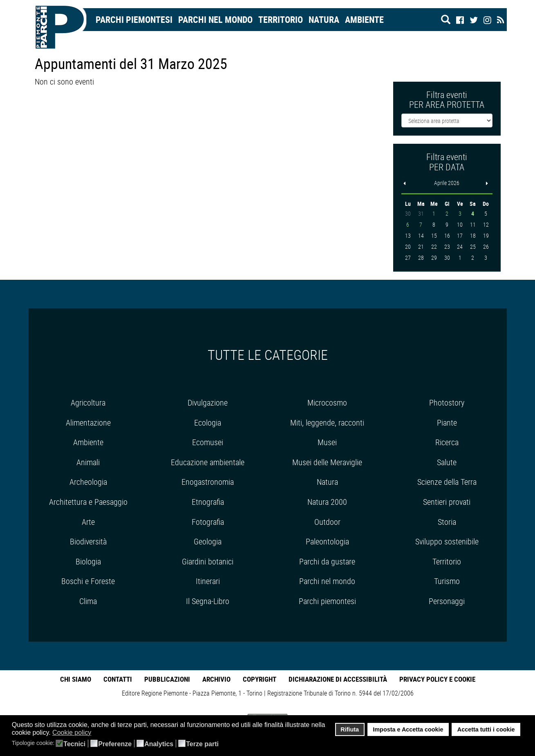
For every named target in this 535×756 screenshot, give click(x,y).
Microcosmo (327, 403)
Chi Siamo (76, 679)
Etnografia (208, 502)
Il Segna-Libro (208, 601)
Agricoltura (88, 403)
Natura (324, 19)
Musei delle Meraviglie (327, 462)
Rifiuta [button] (350, 729)
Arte (88, 522)
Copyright (260, 679)
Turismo (447, 581)
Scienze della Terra (447, 482)
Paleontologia (327, 541)
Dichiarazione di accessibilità (338, 679)
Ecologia (208, 423)
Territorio (281, 19)
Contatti (118, 679)
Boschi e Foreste (88, 581)
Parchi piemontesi (327, 601)
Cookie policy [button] (72, 733)
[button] (97, 733)
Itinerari (208, 581)
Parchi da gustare (327, 561)
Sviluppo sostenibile (447, 541)
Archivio (216, 679)
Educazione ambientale (208, 462)
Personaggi (447, 601)
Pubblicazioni (167, 679)
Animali (88, 462)
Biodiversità (88, 541)
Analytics (159, 744)
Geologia (208, 541)
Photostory (447, 403)
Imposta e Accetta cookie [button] (408, 729)
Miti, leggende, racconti (327, 423)
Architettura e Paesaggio (88, 502)
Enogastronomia (208, 482)
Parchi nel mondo (215, 19)
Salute (447, 462)
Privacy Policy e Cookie (437, 679)
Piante (447, 423)
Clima (88, 601)
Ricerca (447, 442)
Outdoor (327, 522)
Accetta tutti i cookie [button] (486, 729)
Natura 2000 (327, 502)
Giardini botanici (208, 561)
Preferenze (115, 744)
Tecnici (74, 744)
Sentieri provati (447, 502)
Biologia (88, 561)
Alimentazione (88, 423)
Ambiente (364, 19)
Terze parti (202, 744)
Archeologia (88, 482)
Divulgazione (208, 403)
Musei (327, 442)
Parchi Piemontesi (134, 19)
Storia (447, 522)
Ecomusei (208, 442)
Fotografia (208, 522)
